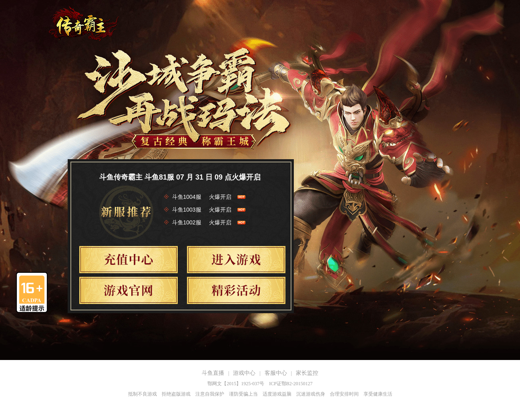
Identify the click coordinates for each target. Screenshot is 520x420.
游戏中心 (244, 373)
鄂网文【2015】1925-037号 (236, 384)
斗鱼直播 (213, 373)
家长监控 (307, 373)
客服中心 (276, 373)
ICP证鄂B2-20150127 (291, 384)
